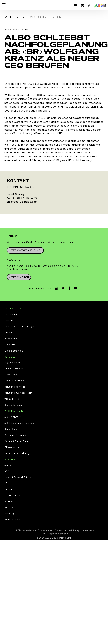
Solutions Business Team (18, 393)
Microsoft (10, 501)
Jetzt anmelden (19, 277)
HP (6, 483)
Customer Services (15, 435)
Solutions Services (15, 387)
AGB (18, 530)
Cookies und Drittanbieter (38, 530)
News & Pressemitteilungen (20, 326)
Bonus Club (11, 429)
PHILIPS (9, 507)
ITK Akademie (12, 447)
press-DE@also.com (22, 201)
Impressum (88, 530)
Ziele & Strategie (14, 350)
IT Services (11, 374)
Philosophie (11, 338)
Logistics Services (15, 380)
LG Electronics (12, 495)
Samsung (9, 513)
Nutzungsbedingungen (55, 533)
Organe (9, 332)
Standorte (10, 344)
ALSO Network (12, 416)
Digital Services (13, 362)
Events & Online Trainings (18, 441)
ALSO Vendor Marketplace (19, 423)
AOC (7, 471)
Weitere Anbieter (14, 519)
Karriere (9, 320)
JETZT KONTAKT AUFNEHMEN (25, 250)
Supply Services (14, 405)
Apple (8, 465)
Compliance (11, 314)
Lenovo (9, 489)
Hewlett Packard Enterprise (20, 477)
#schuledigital (12, 399)
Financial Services (15, 368)
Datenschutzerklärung (67, 530)
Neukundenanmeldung (17, 453)
